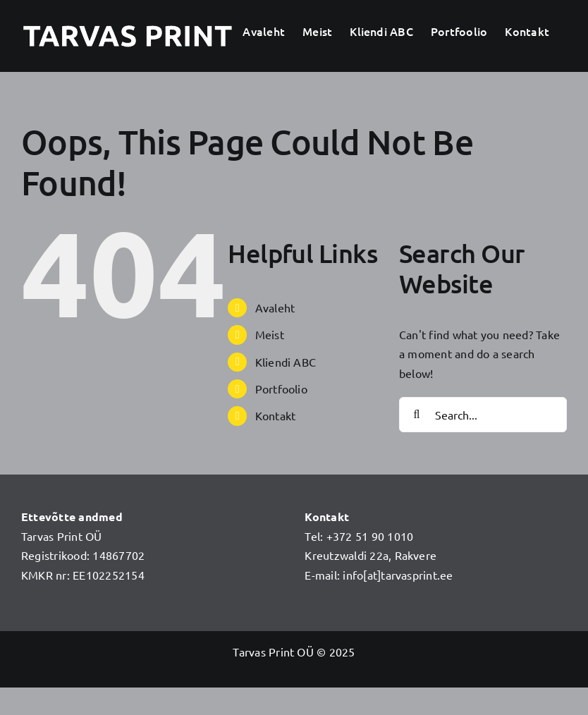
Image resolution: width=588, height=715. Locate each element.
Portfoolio (281, 389)
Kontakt (276, 415)
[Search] (417, 415)
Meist (270, 334)
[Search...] (483, 415)
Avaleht (275, 307)
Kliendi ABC (286, 362)
